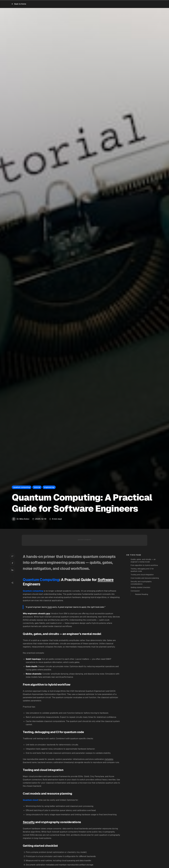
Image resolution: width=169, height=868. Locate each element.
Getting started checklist (140, 587)
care (48, 614)
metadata (109, 759)
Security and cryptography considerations (141, 583)
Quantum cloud (30, 800)
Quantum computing (33, 591)
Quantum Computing (41, 580)
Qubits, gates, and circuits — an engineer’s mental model (143, 561)
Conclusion (135, 591)
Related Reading (142, 594)
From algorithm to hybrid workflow (144, 565)
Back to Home (19, 4)
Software (106, 580)
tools (50, 607)
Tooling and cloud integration (142, 575)
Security (29, 822)
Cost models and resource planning (145, 578)
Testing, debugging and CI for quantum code (142, 570)
